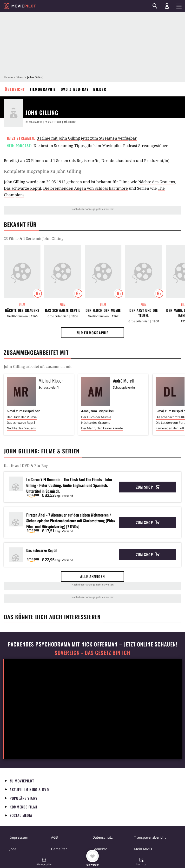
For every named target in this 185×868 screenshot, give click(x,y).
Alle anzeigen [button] (92, 576)
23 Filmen (35, 161)
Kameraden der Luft (170, 428)
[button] (44, 862)
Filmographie (43, 89)
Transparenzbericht (150, 837)
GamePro (100, 849)
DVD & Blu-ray (75, 89)
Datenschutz (103, 837)
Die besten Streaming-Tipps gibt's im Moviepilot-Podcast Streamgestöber (101, 146)
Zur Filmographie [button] (92, 333)
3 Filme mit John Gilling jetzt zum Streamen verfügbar (87, 138)
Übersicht (15, 89)
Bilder (100, 89)
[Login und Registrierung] (167, 6)
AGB (54, 837)
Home (8, 77)
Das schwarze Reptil (23, 188)
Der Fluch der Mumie (103, 310)
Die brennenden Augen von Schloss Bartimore (86, 188)
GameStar (59, 849)
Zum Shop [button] (148, 487)
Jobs (13, 849)
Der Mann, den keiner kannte (102, 428)
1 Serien (61, 161)
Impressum (19, 837)
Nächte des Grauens (157, 182)
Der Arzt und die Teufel (144, 313)
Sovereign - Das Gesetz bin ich (92, 653)
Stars (20, 77)
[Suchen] (155, 6)
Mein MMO (143, 849)
